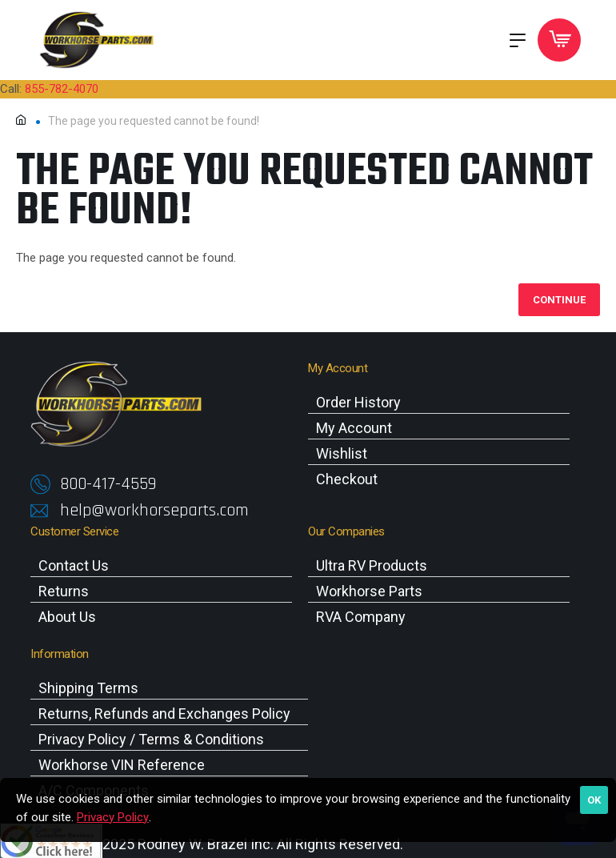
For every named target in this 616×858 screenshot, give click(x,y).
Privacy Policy (113, 817)
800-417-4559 (108, 484)
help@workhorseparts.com (154, 511)
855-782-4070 (62, 89)
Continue (559, 300)
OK (594, 800)
